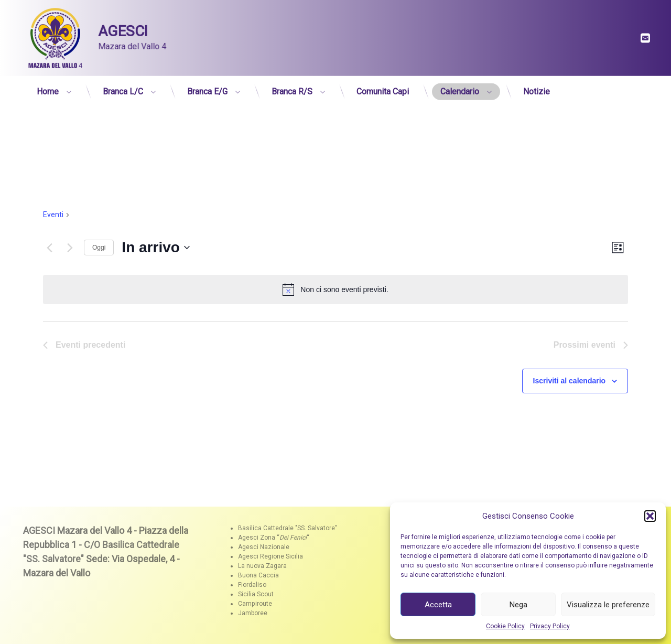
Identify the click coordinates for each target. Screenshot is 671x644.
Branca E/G (207, 88)
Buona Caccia (258, 575)
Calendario (460, 88)
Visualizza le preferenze (608, 605)
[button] (650, 516)
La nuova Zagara (262, 566)
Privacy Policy (550, 626)
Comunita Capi (383, 88)
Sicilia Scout (256, 594)
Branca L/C (123, 88)
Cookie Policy (505, 626)
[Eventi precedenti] (49, 248)
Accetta (438, 605)
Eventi (53, 214)
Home (48, 88)
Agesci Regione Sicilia (270, 556)
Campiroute (255, 604)
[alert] (335, 289)
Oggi (99, 248)
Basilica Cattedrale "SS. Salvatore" (288, 528)
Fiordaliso (252, 585)
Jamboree (253, 613)
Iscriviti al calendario (570, 381)
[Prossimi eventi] (70, 248)
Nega (518, 605)
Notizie (537, 88)
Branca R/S (292, 88)
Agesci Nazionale (264, 547)
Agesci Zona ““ (274, 538)
